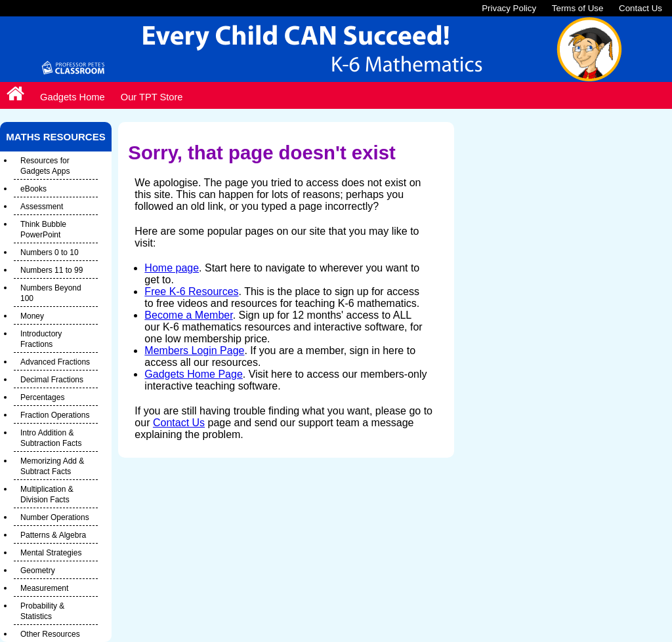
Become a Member (188, 315)
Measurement (44, 588)
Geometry (38, 571)
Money (32, 316)
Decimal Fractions (52, 380)
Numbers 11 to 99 (52, 270)
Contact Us (640, 8)
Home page (172, 268)
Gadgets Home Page (193, 374)
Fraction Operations (55, 415)
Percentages (42, 397)
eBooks (33, 189)
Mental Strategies (51, 553)
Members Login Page (194, 351)
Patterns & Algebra (53, 535)
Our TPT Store (152, 97)
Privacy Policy (509, 8)
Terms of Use (578, 8)
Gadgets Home (73, 97)
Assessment (42, 207)
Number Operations (55, 517)
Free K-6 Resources (191, 291)
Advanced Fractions (55, 362)
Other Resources (50, 634)
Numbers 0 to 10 (50, 252)
